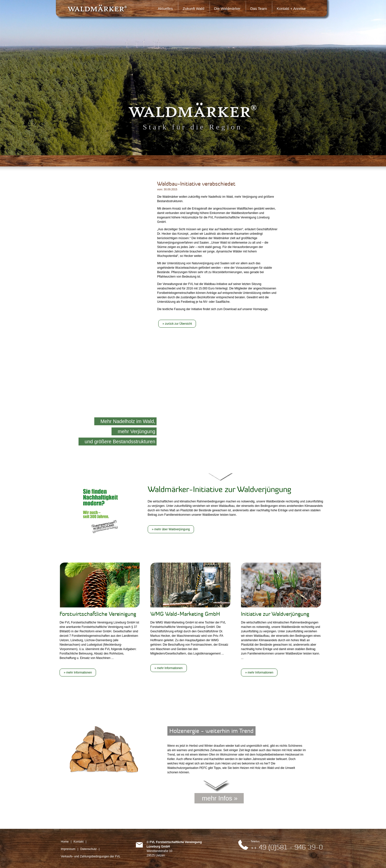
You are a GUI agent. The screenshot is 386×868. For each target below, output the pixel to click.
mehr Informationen (79, 673)
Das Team (259, 9)
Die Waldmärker (227, 9)
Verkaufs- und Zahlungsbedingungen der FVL (91, 856)
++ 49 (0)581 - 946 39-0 (287, 847)
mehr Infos (217, 798)
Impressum (68, 849)
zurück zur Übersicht (178, 324)
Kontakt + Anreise (291, 9)
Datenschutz (88, 849)
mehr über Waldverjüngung (172, 529)
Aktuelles (165, 9)
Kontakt (79, 842)
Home (65, 842)
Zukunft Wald (193, 9)
